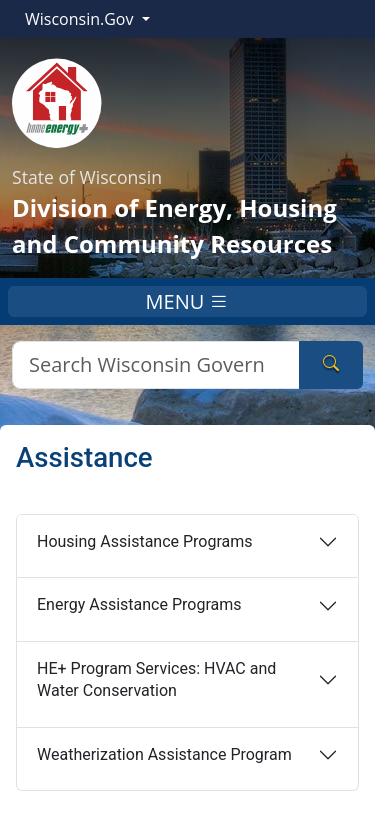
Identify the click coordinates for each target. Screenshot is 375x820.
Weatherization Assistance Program (164, 754)
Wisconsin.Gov (81, 19)
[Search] (156, 365)
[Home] (57, 101)
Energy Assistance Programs (139, 604)
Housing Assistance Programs (145, 541)
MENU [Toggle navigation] (188, 301)
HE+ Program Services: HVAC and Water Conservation (156, 679)
